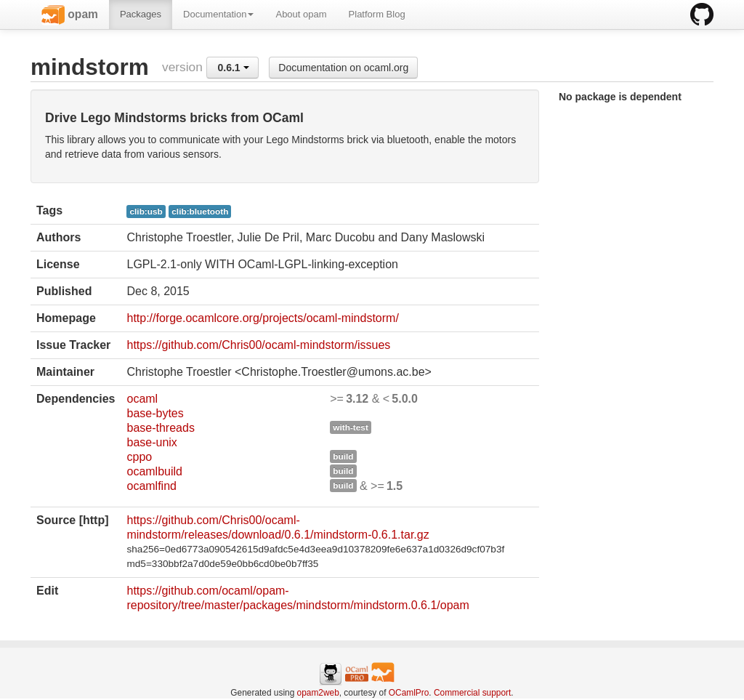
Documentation (218, 14)
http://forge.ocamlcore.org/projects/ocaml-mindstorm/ (262, 318)
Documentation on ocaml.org (343, 68)
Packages (141, 14)
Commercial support (472, 693)
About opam (301, 14)
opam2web (318, 693)
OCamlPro (409, 693)
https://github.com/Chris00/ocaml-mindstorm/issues (258, 345)
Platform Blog (377, 14)
